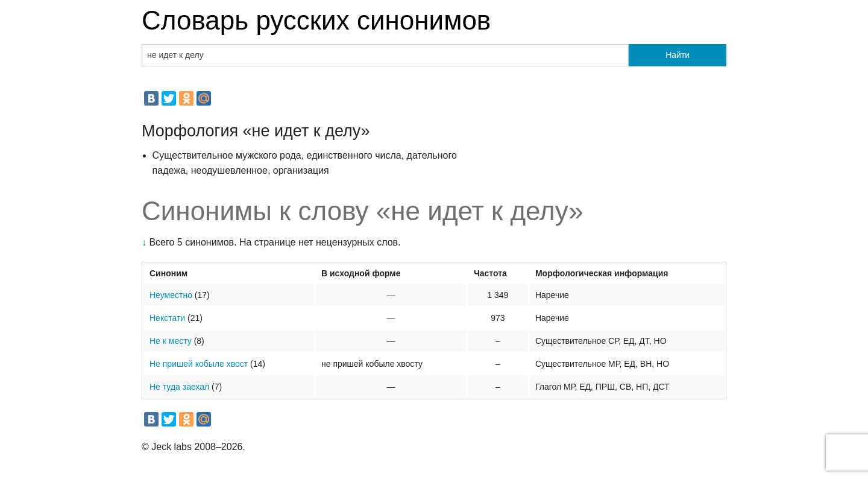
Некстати (167, 318)
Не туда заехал (179, 387)
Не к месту (171, 341)
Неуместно (171, 295)
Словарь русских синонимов (316, 20)
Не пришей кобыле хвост (199, 364)
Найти (678, 55)
